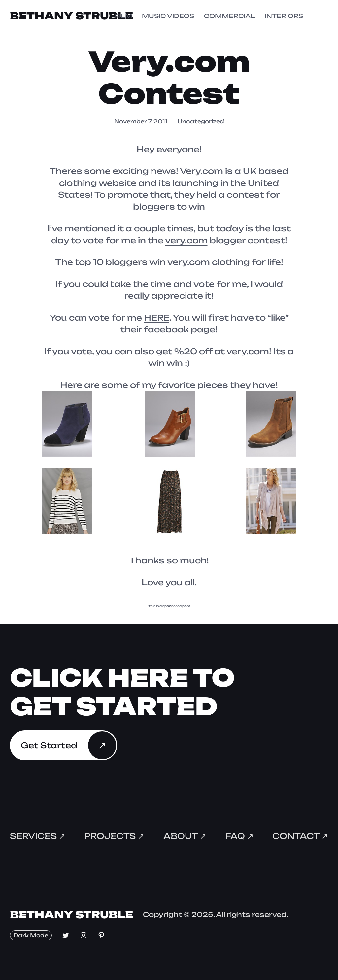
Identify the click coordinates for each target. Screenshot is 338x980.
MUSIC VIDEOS (168, 16)
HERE (157, 318)
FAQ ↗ (239, 836)
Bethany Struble (71, 16)
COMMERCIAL (229, 16)
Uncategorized (201, 121)
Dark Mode (31, 935)
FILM (123, 16)
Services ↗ (38, 836)
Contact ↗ (300, 836)
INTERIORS (284, 16)
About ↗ (185, 836)
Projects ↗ (114, 836)
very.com (186, 240)
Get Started (49, 745)
